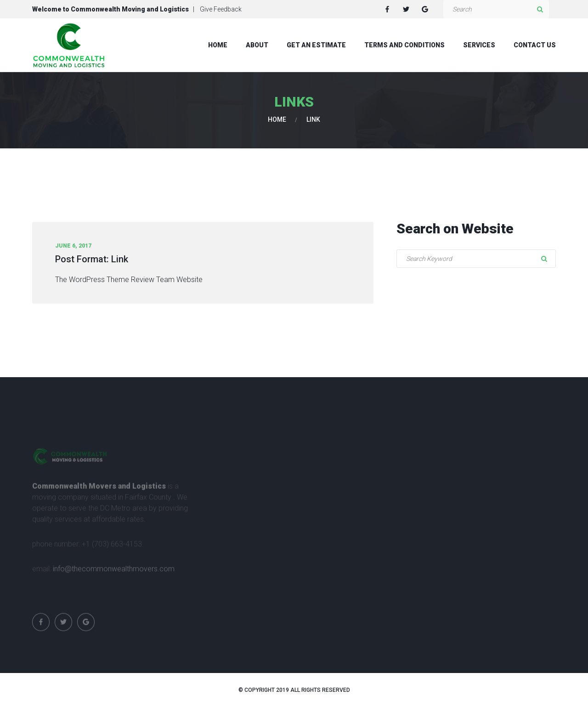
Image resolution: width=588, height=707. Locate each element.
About (257, 45)
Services (479, 45)
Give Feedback (221, 9)
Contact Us (535, 45)
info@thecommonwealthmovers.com (114, 572)
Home (218, 45)
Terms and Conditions (404, 45)
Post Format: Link (92, 259)
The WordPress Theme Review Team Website (129, 280)
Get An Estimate (316, 45)
